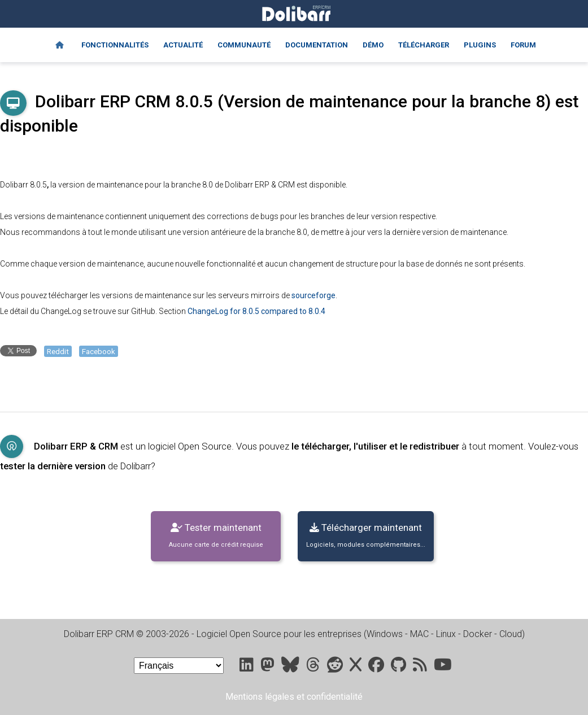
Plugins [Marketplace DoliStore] (480, 45)
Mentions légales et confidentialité (294, 697)
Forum (523, 45)
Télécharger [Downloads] (424, 45)
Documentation (317, 45)
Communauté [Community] (244, 45)
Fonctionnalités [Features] (115, 45)
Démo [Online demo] (373, 45)
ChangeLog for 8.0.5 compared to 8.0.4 (256, 311)
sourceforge (313, 295)
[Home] (60, 45)
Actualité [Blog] (183, 45)
